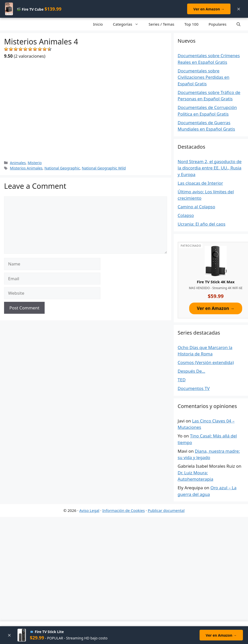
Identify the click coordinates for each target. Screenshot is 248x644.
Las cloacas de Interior (200, 183)
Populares (218, 24)
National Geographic (62, 168)
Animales (18, 163)
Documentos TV (194, 388)
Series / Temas (161, 24)
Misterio (35, 163)
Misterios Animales (26, 168)
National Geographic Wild (104, 168)
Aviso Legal (89, 510)
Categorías (128, 24)
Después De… (192, 371)
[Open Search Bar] (238, 24)
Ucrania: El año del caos (202, 224)
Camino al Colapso (197, 207)
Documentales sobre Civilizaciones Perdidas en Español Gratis (204, 77)
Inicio (98, 24)
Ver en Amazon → (209, 9)
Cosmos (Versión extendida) (206, 362)
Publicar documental (166, 510)
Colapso (186, 215)
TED (182, 380)
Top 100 (191, 24)
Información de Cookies (124, 510)
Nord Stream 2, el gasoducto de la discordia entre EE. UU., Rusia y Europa (210, 168)
